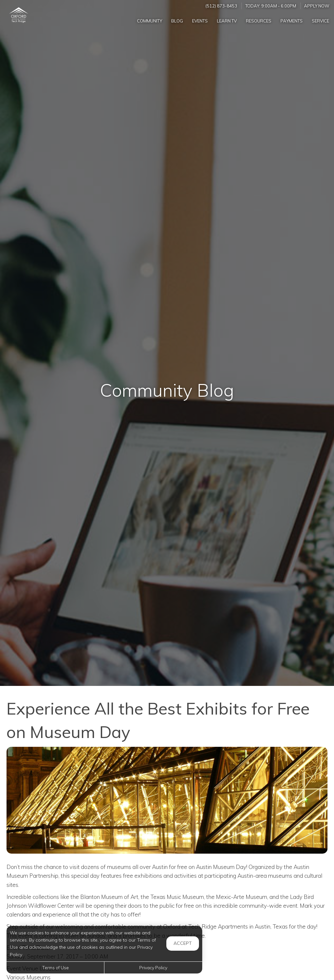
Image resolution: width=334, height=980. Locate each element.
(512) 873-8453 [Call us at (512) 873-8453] (221, 6)
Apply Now (317, 6)
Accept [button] (183, 943)
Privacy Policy (153, 967)
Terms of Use (55, 967)
